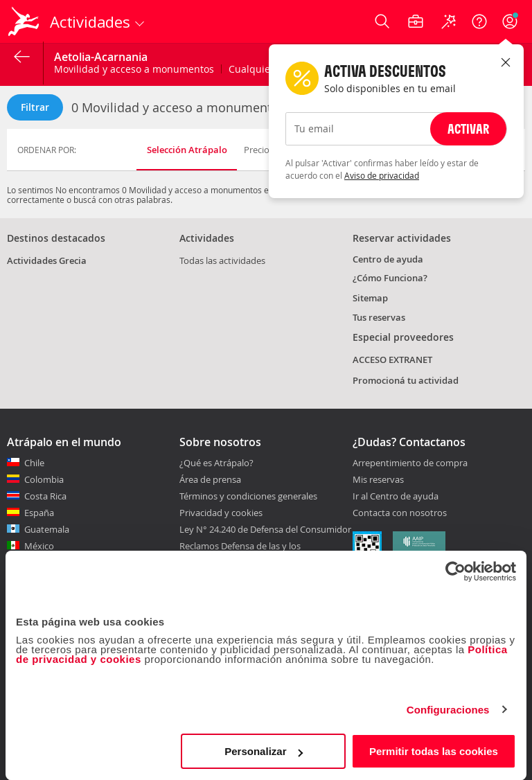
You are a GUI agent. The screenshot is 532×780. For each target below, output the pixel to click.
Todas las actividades (222, 260)
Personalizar (264, 751)
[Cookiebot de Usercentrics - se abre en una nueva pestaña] (455, 571)
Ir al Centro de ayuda (396, 497)
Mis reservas (378, 480)
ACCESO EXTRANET (392, 360)
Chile (34, 463)
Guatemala (47, 529)
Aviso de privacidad (382, 175)
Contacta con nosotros (400, 513)
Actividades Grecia (47, 260)
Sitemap (370, 298)
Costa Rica (45, 496)
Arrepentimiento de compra (410, 463)
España (39, 513)
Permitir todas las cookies (434, 751)
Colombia (44, 479)
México (39, 546)
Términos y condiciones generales (248, 496)
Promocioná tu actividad (406, 380)
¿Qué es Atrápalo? (216, 463)
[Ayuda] (479, 21)
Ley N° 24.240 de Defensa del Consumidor (265, 529)
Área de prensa (210, 479)
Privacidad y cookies (221, 513)
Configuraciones (448, 710)
